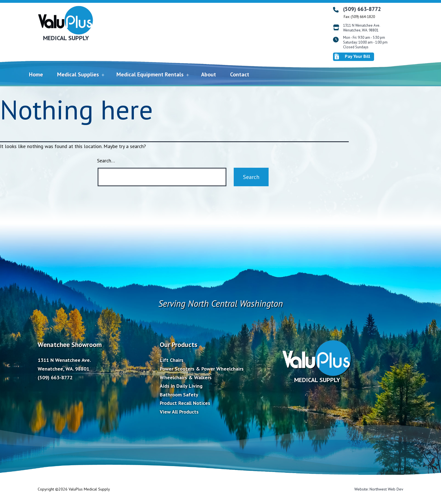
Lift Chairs (172, 360)
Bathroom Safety (179, 395)
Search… (106, 161)
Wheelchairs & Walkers (186, 377)
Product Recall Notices (185, 403)
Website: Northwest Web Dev (379, 489)
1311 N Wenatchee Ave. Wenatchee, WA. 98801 (362, 28)
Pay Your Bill (352, 56)
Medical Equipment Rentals (150, 74)
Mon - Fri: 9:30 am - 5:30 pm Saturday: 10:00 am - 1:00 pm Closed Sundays (365, 42)
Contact (240, 74)
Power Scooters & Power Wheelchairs (202, 369)
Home (36, 74)
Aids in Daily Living (181, 386)
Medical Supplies (78, 74)
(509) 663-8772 (362, 9)
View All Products (179, 412)
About (209, 74)
